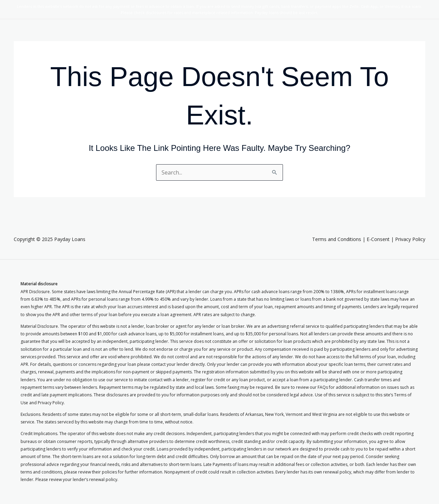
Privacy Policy (410, 239)
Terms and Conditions (337, 239)
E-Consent (378, 239)
